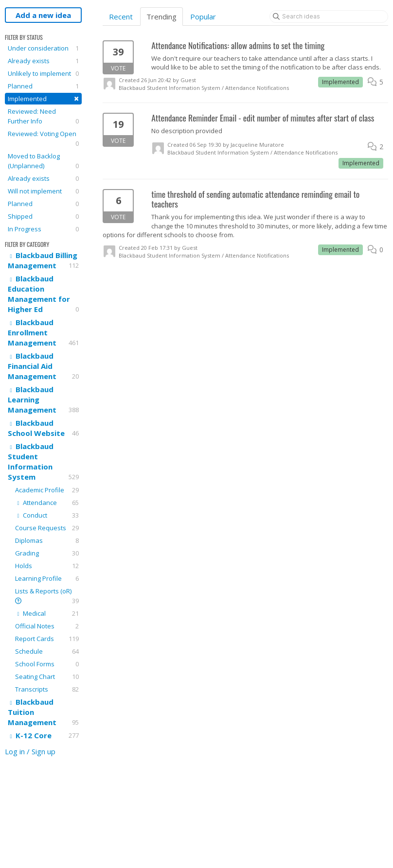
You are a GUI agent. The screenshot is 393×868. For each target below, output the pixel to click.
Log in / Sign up (30, 751)
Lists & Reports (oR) (47, 596)
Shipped (43, 216)
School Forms (47, 664)
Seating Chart (47, 677)
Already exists (43, 61)
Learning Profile (47, 578)
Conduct (47, 515)
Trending (161, 17)
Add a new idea (43, 15)
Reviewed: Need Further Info (43, 116)
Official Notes (47, 626)
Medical (47, 613)
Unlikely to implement (43, 73)
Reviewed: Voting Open (43, 139)
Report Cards (47, 639)
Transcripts (47, 689)
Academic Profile (47, 490)
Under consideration (43, 48)
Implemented (43, 98)
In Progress (43, 229)
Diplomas (47, 540)
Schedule (47, 651)
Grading (47, 553)
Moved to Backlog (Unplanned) (43, 161)
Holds (47, 566)
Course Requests (47, 528)
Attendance (47, 503)
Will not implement (43, 191)
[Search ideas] (329, 17)
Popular (203, 17)
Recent (121, 17)
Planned (43, 86)
